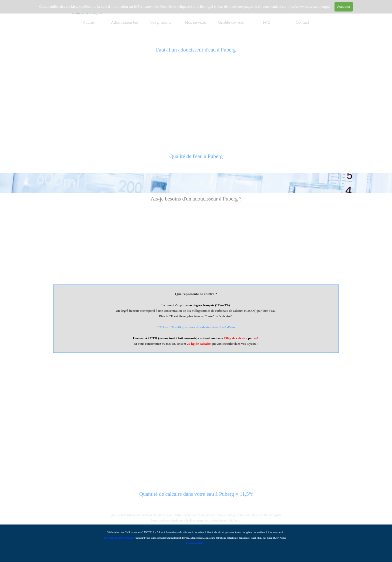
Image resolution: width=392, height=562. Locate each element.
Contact (302, 22)
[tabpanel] (196, 159)
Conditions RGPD (195, 543)
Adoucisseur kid (125, 22)
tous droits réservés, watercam (119, 538)
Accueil (89, 22)
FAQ (267, 22)
